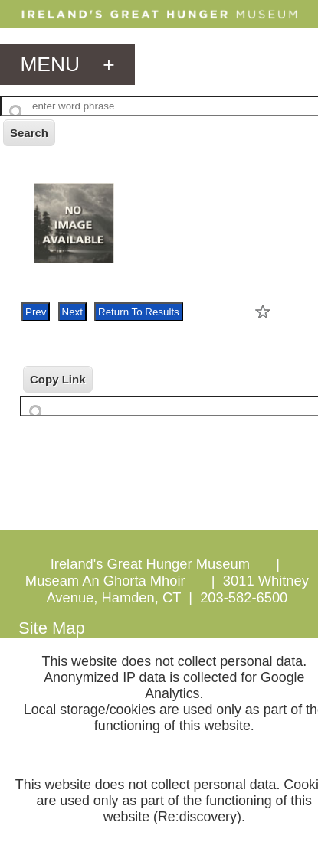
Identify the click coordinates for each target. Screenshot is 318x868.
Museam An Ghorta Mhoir (105, 581)
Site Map (52, 628)
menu (67, 65)
